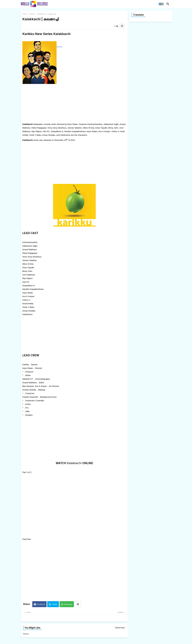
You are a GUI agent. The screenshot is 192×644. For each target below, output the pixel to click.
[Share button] (78, 604)
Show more (120, 628)
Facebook (41, 604)
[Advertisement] (74, 104)
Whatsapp (68, 604)
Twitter (55, 604)
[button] (161, 4)
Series (32, 14)
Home (25, 14)
